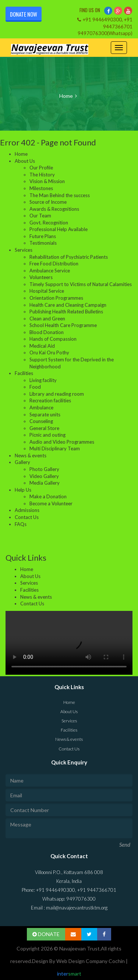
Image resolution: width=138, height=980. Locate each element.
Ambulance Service (50, 271)
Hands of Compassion (53, 339)
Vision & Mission (47, 181)
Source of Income (48, 202)
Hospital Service (47, 291)
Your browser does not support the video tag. (69, 643)
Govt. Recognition (49, 223)
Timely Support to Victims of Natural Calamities (81, 284)
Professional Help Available (59, 229)
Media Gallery (45, 483)
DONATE (46, 934)
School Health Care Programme (63, 325)
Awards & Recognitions (54, 209)
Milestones (41, 188)
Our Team (40, 216)
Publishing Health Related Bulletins (66, 312)
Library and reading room (57, 394)
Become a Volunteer (51, 503)
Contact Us (27, 517)
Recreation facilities (50, 400)
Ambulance (41, 408)
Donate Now (24, 14)
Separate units (45, 415)
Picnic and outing (47, 435)
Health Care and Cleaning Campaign (68, 305)
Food (35, 387)
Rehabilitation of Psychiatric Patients (69, 257)
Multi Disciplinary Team (55, 448)
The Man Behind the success (60, 195)
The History (42, 175)
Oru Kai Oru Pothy (49, 353)
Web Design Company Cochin (91, 961)
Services (24, 250)
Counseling (41, 421)
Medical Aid (42, 346)
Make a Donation (48, 496)
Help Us (23, 490)
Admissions (27, 510)
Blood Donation (47, 332)
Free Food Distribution (54, 264)
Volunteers (41, 277)
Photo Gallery (44, 469)
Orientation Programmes (56, 298)
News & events (31, 455)
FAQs (21, 524)
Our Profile (41, 168)
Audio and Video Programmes (62, 442)
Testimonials (43, 243)
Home (66, 96)
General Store (44, 428)
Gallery (22, 462)
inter (69, 974)
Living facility (43, 380)
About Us (25, 161)
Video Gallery (44, 476)
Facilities (24, 373)
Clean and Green (47, 319)
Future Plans (43, 236)
